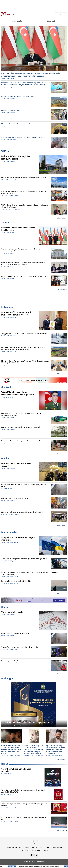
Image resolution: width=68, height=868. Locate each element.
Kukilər (46, 850)
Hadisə (5, 607)
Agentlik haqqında (11, 847)
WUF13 (5, 151)
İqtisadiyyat (7, 307)
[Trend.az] (8, 14)
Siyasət (5, 223)
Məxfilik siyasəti (36, 850)
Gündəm (6, 458)
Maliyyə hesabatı (24, 847)
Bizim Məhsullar (45, 847)
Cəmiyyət (6, 387)
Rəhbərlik (35, 847)
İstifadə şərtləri (24, 850)
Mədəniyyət (7, 678)
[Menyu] (65, 14)
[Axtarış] (57, 14)
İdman (5, 764)
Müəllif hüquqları (57, 847)
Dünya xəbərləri (9, 532)
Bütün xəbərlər (61, 218)
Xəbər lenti (51, 21)
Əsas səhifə (17, 21)
